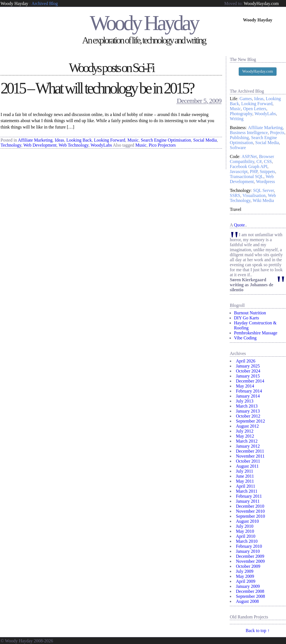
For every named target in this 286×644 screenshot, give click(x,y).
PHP (254, 172)
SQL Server (264, 190)
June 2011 (245, 476)
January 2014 (248, 396)
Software (238, 148)
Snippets (267, 172)
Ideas (60, 140)
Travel (236, 209)
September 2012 (250, 421)
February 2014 (249, 391)
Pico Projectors (162, 145)
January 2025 (248, 366)
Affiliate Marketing (35, 140)
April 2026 (246, 361)
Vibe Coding (245, 338)
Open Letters (255, 109)
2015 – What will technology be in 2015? (97, 88)
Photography (241, 114)
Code (235, 156)
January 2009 (248, 586)
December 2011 (250, 451)
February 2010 (249, 546)
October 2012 (248, 416)
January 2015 (248, 376)
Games (246, 99)
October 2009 (248, 566)
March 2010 (247, 541)
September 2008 (250, 596)
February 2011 (249, 496)
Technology (11, 145)
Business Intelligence (249, 133)
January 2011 (248, 501)
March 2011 (247, 491)
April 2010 (246, 536)
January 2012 (248, 446)
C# (259, 161)
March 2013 (247, 406)
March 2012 (247, 441)
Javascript (239, 172)
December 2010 (250, 506)
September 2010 (250, 516)
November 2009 (250, 561)
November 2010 (250, 511)
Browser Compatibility (252, 159)
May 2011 (245, 481)
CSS (268, 161)
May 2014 (245, 386)
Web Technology (74, 145)
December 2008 (250, 591)
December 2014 (250, 381)
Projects (277, 133)
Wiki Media (263, 200)
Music (133, 140)
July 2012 (245, 431)
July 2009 (245, 571)
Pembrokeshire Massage (256, 333)
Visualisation (254, 195)
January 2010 (248, 551)
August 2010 (247, 521)
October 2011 (248, 461)
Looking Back (79, 140)
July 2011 (245, 471)
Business (238, 128)
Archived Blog (45, 3)
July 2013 (245, 401)
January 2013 (248, 411)
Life (234, 99)
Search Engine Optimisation (166, 140)
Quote (239, 225)
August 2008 (247, 601)
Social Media (205, 140)
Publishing (239, 138)
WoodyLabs (101, 145)
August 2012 (247, 426)
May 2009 (245, 576)
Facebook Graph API (249, 166)
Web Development (40, 145)
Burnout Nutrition (250, 313)
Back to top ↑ (258, 631)
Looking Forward (110, 140)
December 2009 (250, 556)
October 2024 (248, 371)
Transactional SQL (247, 177)
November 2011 (250, 456)
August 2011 (247, 466)
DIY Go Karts (246, 318)
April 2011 (246, 486)
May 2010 (245, 531)
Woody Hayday (14, 3)
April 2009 (246, 581)
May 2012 (245, 436)
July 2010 (245, 526)
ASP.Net (249, 156)
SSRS (235, 195)
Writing (237, 119)
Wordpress (265, 182)
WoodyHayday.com (261, 3)
